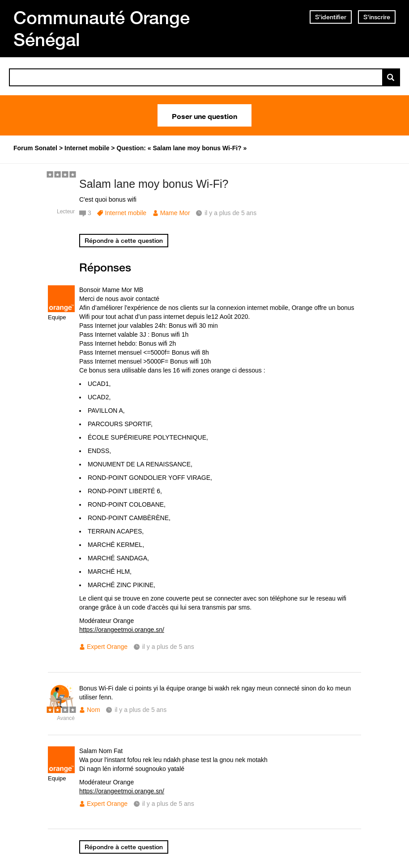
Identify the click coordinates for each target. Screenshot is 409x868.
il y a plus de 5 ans (168, 647)
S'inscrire (377, 17)
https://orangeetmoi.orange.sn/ (122, 630)
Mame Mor (175, 213)
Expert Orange (107, 647)
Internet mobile (126, 213)
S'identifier (331, 17)
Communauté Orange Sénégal (102, 28)
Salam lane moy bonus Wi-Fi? (154, 184)
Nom (94, 710)
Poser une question (204, 115)
